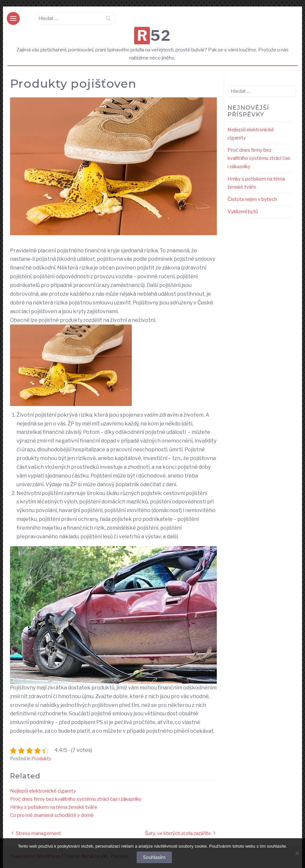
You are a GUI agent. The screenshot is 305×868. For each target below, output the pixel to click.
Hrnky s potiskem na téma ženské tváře (54, 807)
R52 (154, 36)
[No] (297, 853)
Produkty (41, 758)
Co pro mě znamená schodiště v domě (52, 815)
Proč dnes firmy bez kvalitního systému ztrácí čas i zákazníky (76, 799)
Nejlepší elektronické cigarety (43, 791)
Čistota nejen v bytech (252, 199)
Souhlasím (154, 857)
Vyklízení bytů (243, 212)
